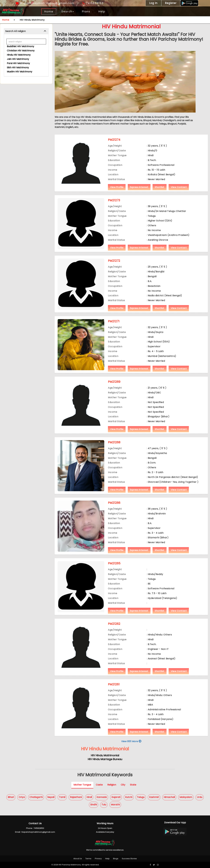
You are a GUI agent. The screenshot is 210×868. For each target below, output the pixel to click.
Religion (112, 785)
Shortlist (160, 187)
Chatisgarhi (36, 797)
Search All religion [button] (15, 31)
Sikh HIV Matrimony (18, 68)
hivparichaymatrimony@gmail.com (45, 3)
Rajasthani (76, 797)
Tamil (62, 797)
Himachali (169, 797)
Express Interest (139, 187)
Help (102, 11)
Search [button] (68, 11)
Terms (88, 859)
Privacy (98, 859)
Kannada (102, 797)
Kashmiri (154, 797)
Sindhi (94, 805)
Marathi (115, 805)
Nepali (51, 797)
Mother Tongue (82, 785)
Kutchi (129, 797)
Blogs (116, 859)
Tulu (104, 805)
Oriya (22, 797)
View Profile (117, 187)
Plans (86, 11)
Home (49, 11)
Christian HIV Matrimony (21, 51)
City (123, 785)
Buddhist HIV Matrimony (20, 46)
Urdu (200, 797)
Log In (153, 3)
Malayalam (186, 797)
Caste (99, 785)
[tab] (26, 31)
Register (171, 3)
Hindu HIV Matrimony (19, 55)
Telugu (141, 797)
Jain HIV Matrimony (18, 59)
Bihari (11, 797)
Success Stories (129, 859)
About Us (78, 859)
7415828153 (93, 3)
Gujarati (116, 797)
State (133, 785)
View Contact (179, 187)
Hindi (89, 797)
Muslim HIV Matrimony (20, 72)
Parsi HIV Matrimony (18, 63)
